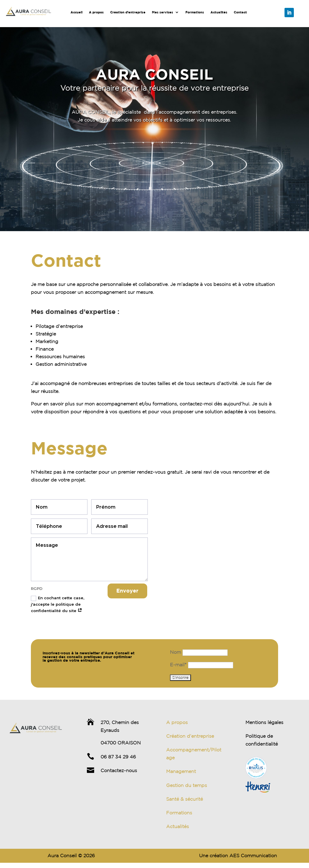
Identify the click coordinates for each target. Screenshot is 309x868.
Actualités (219, 12)
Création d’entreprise (128, 12)
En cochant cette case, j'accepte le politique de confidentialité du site (58, 604)
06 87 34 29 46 (118, 757)
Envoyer (127, 591)
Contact (240, 12)
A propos (96, 12)
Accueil (77, 12)
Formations (195, 12)
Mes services (163, 12)
